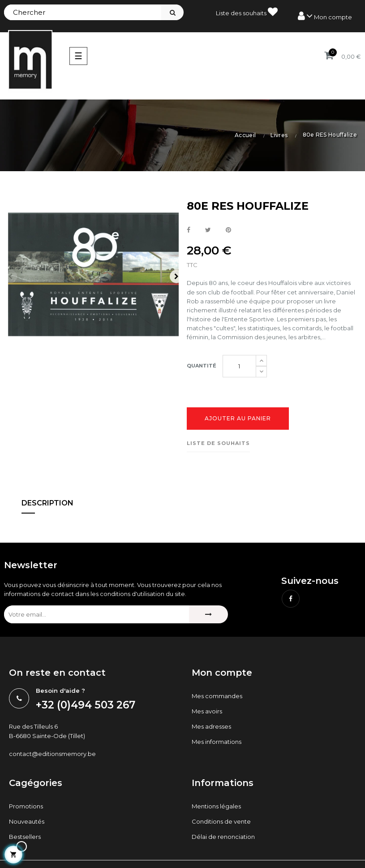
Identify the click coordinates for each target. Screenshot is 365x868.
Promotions (26, 806)
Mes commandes (217, 696)
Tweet (208, 230)
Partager (189, 230)
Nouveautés (27, 821)
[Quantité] (239, 366)
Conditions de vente (221, 821)
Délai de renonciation (223, 837)
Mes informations (217, 742)
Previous (10, 276)
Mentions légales (216, 806)
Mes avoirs (207, 711)
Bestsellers (25, 837)
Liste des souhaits (247, 12)
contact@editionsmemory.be (52, 754)
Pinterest (228, 230)
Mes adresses (211, 726)
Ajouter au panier (238, 418)
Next (176, 276)
